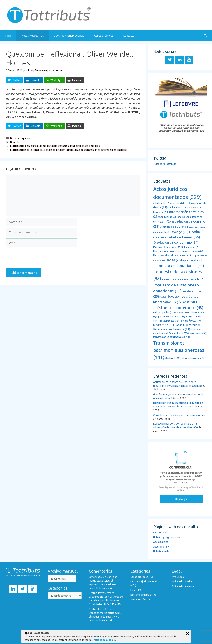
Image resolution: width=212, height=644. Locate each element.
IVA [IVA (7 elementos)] (163, 297)
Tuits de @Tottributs (165, 164)
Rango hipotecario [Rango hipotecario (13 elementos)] (189, 325)
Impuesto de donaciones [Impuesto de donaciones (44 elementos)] (179, 265)
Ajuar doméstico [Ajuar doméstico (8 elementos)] (180, 203)
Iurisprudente (161, 533)
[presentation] (33, 258)
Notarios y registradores (167, 537)
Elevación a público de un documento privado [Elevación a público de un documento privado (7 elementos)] (178, 251)
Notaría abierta (161, 551)
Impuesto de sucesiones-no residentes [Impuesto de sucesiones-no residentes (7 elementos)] (183, 279)
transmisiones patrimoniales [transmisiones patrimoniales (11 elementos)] (172, 337)
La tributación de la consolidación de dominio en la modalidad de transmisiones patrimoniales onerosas (69, 150)
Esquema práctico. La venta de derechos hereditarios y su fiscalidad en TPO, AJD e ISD (106, 601)
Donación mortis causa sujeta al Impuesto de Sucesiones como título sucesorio (105, 617)
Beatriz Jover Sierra (100, 593)
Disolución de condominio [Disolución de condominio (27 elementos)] (176, 242)
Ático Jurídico (161, 542)
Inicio (8, 36)
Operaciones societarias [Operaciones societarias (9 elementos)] (171, 317)
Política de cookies (182, 582)
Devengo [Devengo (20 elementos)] (179, 232)
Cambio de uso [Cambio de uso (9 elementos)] (177, 207)
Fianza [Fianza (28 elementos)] (174, 260)
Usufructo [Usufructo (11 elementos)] (173, 358)
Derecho (15, 142)
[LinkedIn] (179, 60)
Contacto (129, 36)
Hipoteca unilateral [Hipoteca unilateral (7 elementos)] (194, 260)
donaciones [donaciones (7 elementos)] (191, 247)
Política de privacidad (183, 586)
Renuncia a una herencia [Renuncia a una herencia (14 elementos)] (172, 329)
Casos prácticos (104, 36)
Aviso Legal (178, 577)
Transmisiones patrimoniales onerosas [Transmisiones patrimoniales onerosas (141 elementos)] (179, 350)
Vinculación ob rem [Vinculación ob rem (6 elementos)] (193, 358)
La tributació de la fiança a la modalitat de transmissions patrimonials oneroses (55, 146)
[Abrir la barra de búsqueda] (205, 36)
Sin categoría (138, 599)
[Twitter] (170, 60)
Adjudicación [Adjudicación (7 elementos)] (161, 203)
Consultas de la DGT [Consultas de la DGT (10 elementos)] (173, 227)
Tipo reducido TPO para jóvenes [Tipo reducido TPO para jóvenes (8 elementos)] (187, 333)
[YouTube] (189, 60)
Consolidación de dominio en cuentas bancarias (180, 415)
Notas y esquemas (33, 36)
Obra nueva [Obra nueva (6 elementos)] (180, 312)
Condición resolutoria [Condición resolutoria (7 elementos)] (172, 217)
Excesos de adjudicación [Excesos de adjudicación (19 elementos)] (173, 255)
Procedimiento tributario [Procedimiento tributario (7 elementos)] (173, 321)
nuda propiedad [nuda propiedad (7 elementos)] (163, 312)
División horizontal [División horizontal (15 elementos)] (168, 247)
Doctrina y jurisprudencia (69, 36)
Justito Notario (161, 547)
